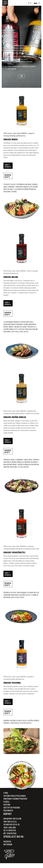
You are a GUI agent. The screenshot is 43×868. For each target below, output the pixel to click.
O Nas (6, 793)
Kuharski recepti (8, 176)
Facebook (7, 841)
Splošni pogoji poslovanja (15, 796)
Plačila (6, 802)
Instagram (8, 844)
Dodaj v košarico (8, 166)
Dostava (7, 805)
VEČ (22, 76)
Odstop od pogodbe (12, 808)
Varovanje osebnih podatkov (15, 799)
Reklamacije (8, 810)
